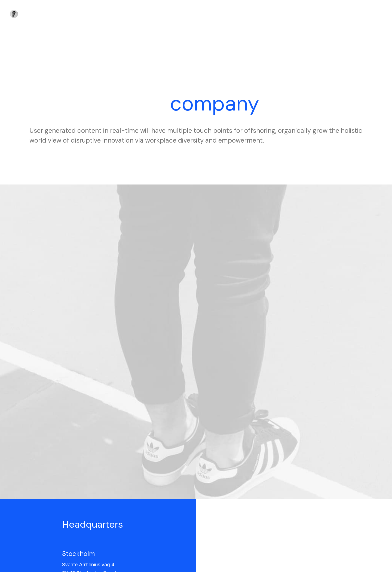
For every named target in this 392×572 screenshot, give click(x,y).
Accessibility (129, 523)
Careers (125, 508)
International (129, 515)
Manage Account (304, 494)
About (123, 494)
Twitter (209, 508)
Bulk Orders (213, 523)
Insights (125, 530)
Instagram (212, 501)
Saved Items (299, 501)
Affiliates (211, 515)
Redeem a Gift (301, 515)
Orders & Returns (304, 508)
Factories (126, 501)
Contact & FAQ (216, 494)
